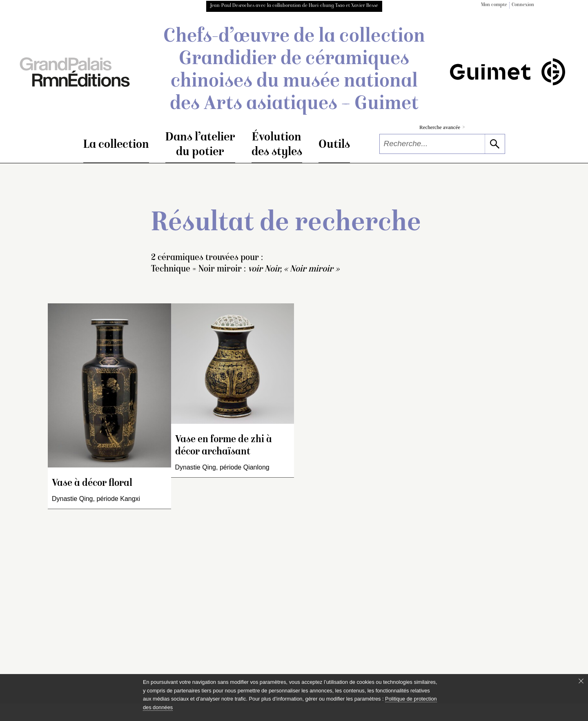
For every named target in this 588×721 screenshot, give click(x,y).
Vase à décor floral (92, 484)
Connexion (523, 5)
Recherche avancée (442, 127)
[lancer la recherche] (495, 144)
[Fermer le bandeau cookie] (581, 681)
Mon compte (494, 5)
